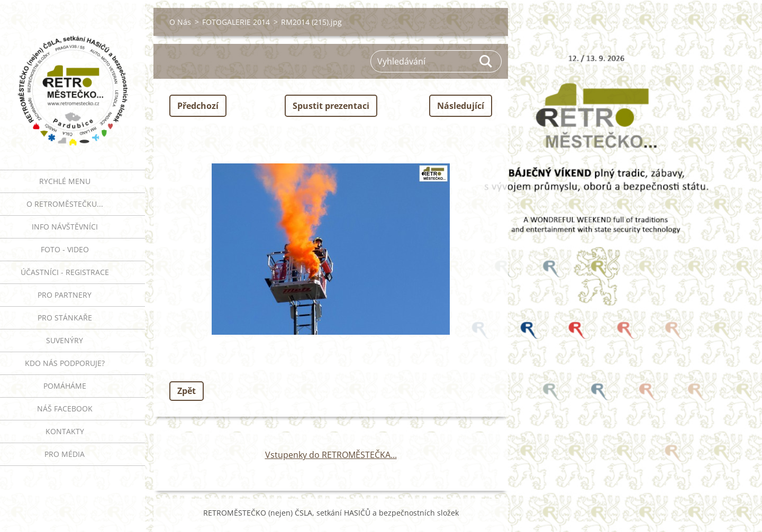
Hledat (486, 61)
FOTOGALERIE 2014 (236, 22)
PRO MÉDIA (65, 454)
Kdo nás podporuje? (65, 363)
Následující (461, 106)
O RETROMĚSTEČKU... (65, 204)
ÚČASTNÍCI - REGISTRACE (65, 272)
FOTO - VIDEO (65, 249)
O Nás (180, 22)
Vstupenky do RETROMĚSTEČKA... (331, 455)
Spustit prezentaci (331, 106)
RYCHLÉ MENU (65, 181)
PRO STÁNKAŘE (65, 318)
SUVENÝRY (65, 340)
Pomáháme (65, 386)
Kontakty (65, 431)
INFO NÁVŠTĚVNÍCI (65, 227)
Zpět (187, 391)
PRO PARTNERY (65, 295)
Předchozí (198, 106)
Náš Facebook (65, 409)
